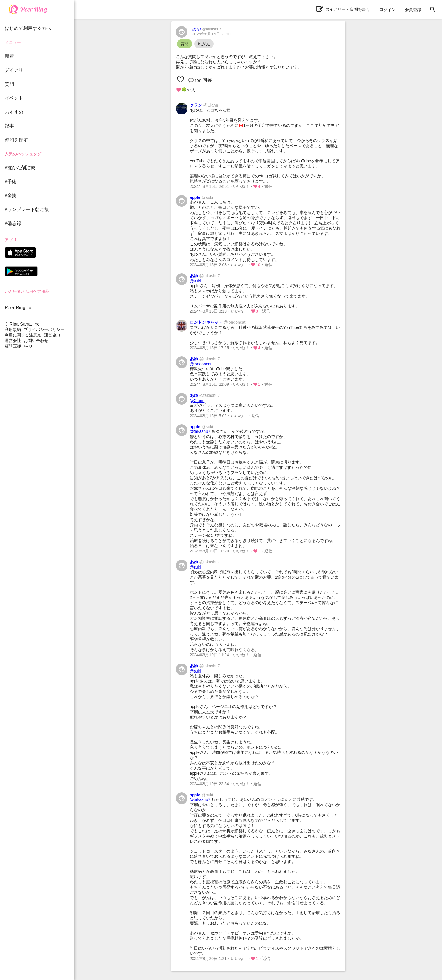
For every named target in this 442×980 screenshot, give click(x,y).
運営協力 (52, 335)
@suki (195, 281)
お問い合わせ (36, 341)
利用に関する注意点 (23, 335)
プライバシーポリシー (44, 329)
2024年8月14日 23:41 (212, 34)
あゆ (207, 29)
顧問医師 (13, 346)
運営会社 (13, 341)
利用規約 (13, 329)
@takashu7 (200, 431)
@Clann (197, 401)
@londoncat (201, 364)
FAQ (28, 346)
